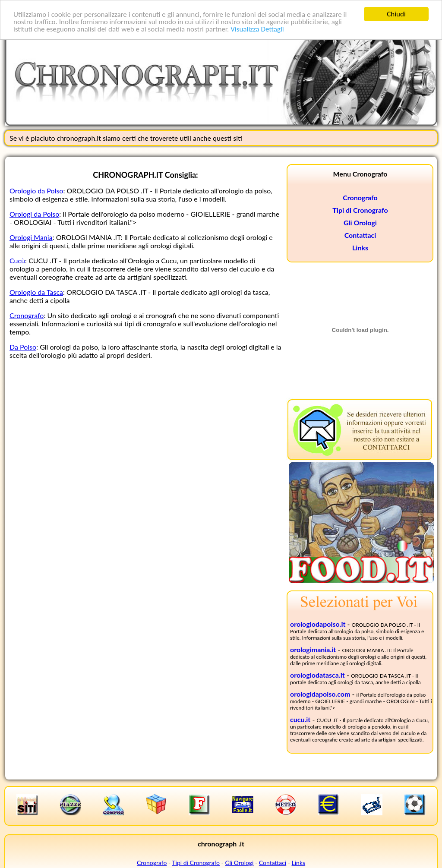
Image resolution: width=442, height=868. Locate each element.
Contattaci (360, 235)
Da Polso (23, 347)
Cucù (17, 260)
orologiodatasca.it (317, 675)
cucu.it (300, 719)
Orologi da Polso (34, 214)
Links (360, 248)
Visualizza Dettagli (257, 29)
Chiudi (396, 14)
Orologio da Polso (36, 191)
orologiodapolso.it (318, 624)
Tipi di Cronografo (360, 210)
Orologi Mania (31, 237)
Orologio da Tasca (36, 292)
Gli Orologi (360, 223)
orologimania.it (313, 649)
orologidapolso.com (320, 694)
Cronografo (27, 315)
